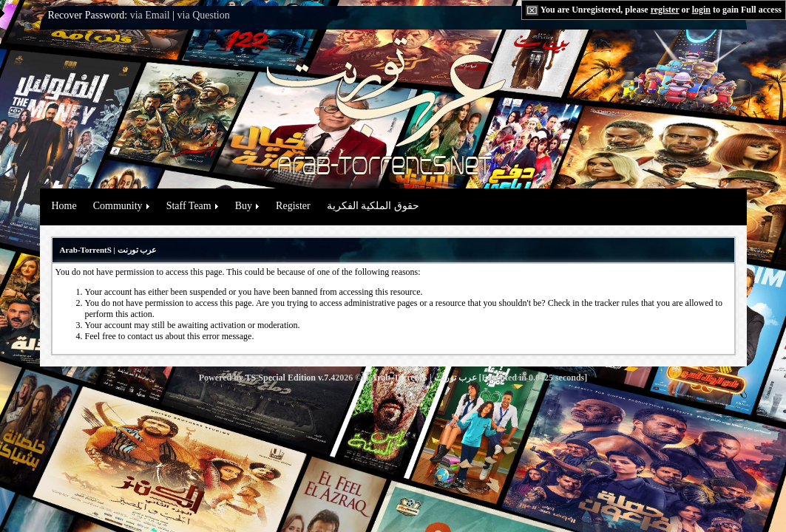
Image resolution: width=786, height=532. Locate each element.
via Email (150, 15)
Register (293, 206)
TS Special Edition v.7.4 (291, 378)
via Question (204, 15)
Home (64, 206)
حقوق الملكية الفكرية (373, 206)
